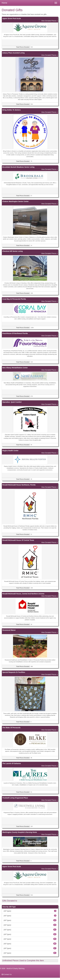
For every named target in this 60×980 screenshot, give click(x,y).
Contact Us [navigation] (7, 974)
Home (4, 3)
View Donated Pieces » (50, 21)
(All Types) (30, 911)
